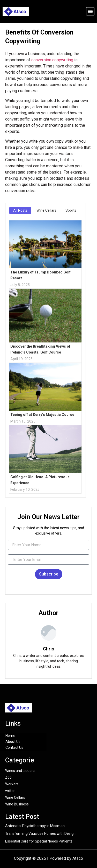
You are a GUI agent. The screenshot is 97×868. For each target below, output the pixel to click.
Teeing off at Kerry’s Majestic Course (42, 415)
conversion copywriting (52, 60)
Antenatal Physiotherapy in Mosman (35, 826)
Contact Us (14, 747)
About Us (13, 742)
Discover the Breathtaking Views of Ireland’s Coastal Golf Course (40, 349)
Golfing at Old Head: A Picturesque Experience (40, 480)
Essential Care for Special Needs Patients (39, 841)
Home (10, 736)
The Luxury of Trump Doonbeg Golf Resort (40, 275)
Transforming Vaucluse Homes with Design (40, 833)
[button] (90, 11)
